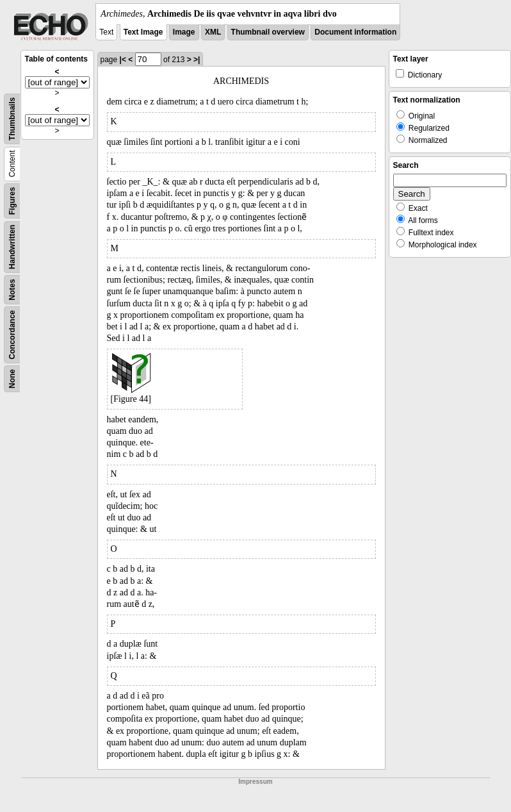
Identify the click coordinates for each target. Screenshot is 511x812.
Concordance (12, 335)
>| (197, 60)
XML (213, 32)
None (12, 379)
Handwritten (12, 247)
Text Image (143, 32)
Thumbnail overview (268, 32)
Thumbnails (12, 119)
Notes (12, 289)
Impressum (255, 782)
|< (123, 60)
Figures (12, 201)
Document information (355, 32)
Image (184, 32)
